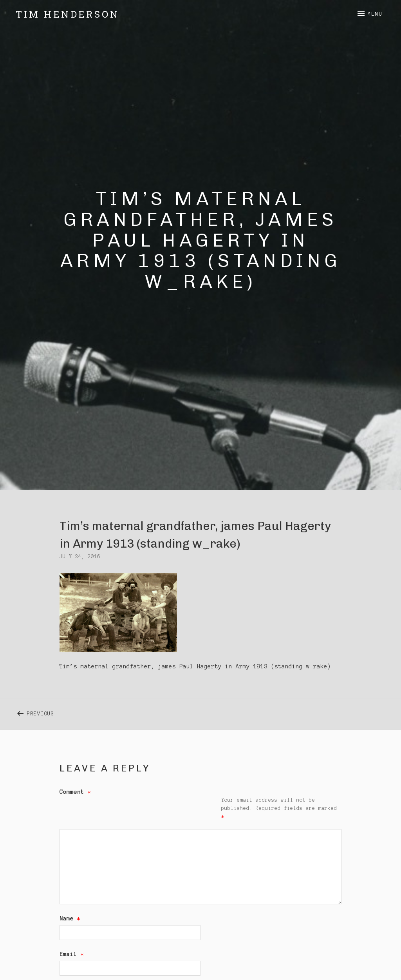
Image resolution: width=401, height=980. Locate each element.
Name (70, 918)
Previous (114, 712)
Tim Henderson (67, 14)
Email (72, 954)
